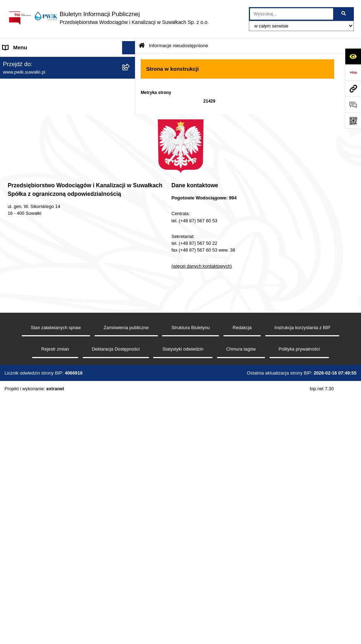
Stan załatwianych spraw (56, 586)
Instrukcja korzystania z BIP (302, 586)
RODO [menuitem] (11, 298)
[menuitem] (68, 92)
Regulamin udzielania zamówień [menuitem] (41, 236)
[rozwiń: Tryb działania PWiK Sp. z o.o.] (130, 165)
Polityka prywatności (299, 607)
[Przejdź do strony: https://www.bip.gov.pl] (353, 72)
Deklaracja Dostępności (116, 607)
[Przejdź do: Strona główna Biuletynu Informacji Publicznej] (142, 46)
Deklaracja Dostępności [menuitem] (31, 250)
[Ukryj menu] (129, 48)
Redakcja (242, 586)
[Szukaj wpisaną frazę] (344, 14)
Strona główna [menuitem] (20, 61)
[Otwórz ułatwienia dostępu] (353, 56)
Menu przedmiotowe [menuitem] (27, 74)
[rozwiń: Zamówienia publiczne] (130, 128)
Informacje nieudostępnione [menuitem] (36, 285)
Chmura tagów (241, 607)
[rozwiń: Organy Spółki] (130, 110)
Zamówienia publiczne (126, 586)
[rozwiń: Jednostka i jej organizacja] (130, 92)
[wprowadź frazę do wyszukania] (292, 14)
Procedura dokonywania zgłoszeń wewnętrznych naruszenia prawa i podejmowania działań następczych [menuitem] (61, 319)
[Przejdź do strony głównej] (108, 18)
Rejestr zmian (55, 607)
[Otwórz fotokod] (353, 121)
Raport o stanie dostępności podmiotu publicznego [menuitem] (48, 267)
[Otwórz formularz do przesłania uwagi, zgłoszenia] (353, 105)
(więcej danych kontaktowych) (202, 524)
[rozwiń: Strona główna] (130, 61)
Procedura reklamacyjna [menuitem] (32, 341)
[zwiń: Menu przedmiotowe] (130, 75)
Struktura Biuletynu (191, 586)
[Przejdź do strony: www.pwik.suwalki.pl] (353, 88)
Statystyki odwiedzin (183, 607)
